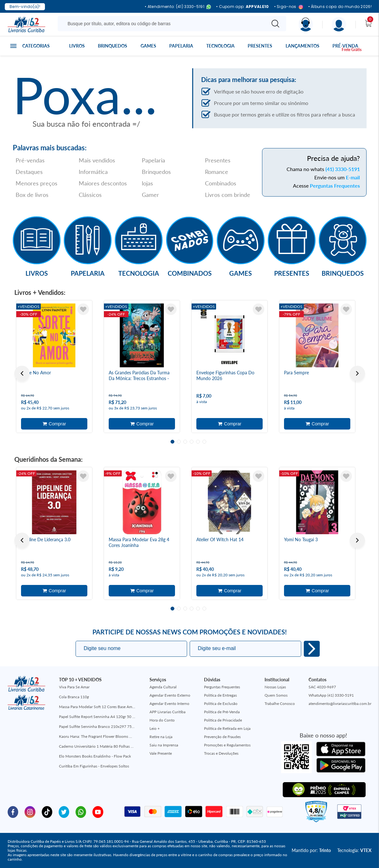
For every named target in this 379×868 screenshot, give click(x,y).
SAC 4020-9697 (322, 687)
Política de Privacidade (223, 720)
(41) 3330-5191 (343, 169)
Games (148, 46)
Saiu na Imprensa (164, 745)
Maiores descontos (103, 183)
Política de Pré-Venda (222, 712)
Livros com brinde (228, 195)
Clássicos (90, 195)
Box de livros (32, 195)
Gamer (150, 195)
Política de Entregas (220, 695)
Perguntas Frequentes (335, 186)
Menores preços (36, 183)
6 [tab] (204, 442)
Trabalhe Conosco (280, 703)
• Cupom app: (243, 7)
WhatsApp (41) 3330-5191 (331, 695)
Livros (77, 46)
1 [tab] (172, 442)
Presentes (260, 46)
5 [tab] (198, 442)
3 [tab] (185, 442)
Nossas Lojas (275, 687)
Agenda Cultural (163, 687)
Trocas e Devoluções (221, 753)
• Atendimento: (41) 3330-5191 (178, 7)
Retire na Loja (161, 737)
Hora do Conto (162, 720)
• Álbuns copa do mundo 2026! (340, 7)
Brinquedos (113, 46)
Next (357, 373)
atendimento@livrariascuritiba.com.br (340, 703)
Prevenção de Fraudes (222, 737)
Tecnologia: (354, 850)
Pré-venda (345, 46)
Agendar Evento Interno (169, 703)
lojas (147, 183)
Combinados (221, 183)
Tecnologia (220, 46)
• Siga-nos (289, 7)
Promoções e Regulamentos (227, 745)
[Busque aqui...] (163, 24)
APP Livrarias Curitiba (168, 712)
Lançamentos (302, 46)
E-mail (353, 177)
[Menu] (339, 24)
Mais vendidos (97, 160)
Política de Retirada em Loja (227, 728)
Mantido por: (311, 850)
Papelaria (181, 46)
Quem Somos (276, 695)
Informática (93, 172)
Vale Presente (161, 753)
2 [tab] (179, 442)
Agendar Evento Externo (170, 695)
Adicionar (54, 424)
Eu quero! (312, 649)
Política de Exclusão (221, 703)
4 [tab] (192, 442)
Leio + (155, 728)
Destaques (29, 172)
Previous (22, 373)
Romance (217, 172)
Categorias (36, 46)
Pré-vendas (30, 160)
